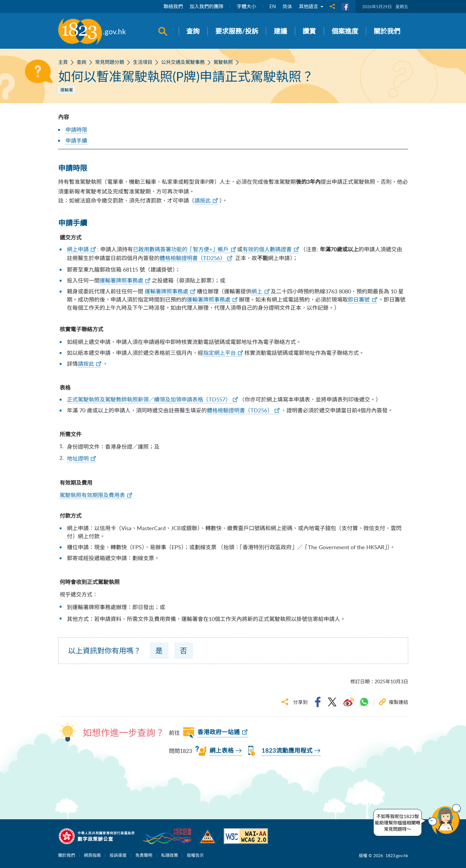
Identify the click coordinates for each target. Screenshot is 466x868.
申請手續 (76, 140)
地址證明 (78, 458)
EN (273, 6)
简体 (287, 6)
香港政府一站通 (219, 732)
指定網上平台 (220, 353)
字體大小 (246, 6)
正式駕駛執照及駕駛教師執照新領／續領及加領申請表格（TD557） (149, 399)
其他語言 (311, 6)
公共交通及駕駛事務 (183, 62)
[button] (446, 820)
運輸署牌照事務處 (121, 280)
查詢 (81, 62)
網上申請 (78, 249)
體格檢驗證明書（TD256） (192, 258)
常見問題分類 (110, 62)
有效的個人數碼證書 (267, 249)
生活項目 (143, 62)
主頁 (63, 62)
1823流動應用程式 (287, 751)
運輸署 (67, 90)
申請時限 (76, 130)
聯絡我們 (173, 6)
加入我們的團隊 (207, 6)
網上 (257, 291)
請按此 (203, 200)
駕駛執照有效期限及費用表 (92, 495)
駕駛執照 (223, 62)
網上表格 (222, 751)
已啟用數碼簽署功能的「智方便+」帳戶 (181, 249)
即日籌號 (359, 299)
